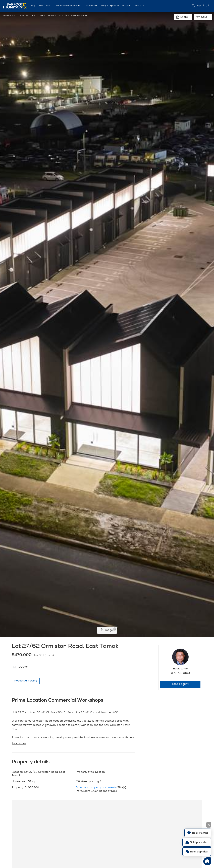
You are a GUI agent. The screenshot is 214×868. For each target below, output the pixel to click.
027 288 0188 (180, 673)
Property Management (68, 6)
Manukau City (27, 16)
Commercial (91, 6)
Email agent (180, 684)
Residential (9, 16)
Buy (33, 6)
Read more (19, 744)
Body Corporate (110, 6)
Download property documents (96, 788)
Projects (127, 6)
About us (139, 6)
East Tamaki (47, 16)
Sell (41, 6)
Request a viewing (26, 681)
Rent (49, 6)
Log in (207, 6)
